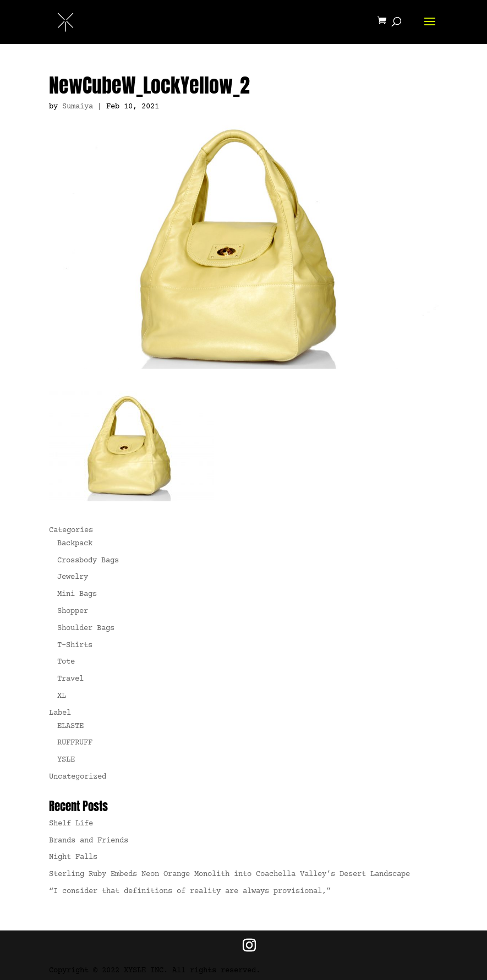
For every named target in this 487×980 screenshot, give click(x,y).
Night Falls (73, 857)
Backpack (75, 544)
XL (62, 696)
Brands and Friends (89, 841)
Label (60, 713)
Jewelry (73, 577)
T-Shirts (75, 645)
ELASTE (70, 726)
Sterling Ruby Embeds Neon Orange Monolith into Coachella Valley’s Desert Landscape (229, 874)
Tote (66, 662)
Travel (70, 679)
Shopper (73, 611)
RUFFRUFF (75, 743)
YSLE (66, 760)
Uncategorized (78, 777)
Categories (71, 530)
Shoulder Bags (86, 628)
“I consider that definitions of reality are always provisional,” (190, 891)
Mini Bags (77, 594)
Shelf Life (71, 824)
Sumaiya (78, 107)
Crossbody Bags (88, 561)
